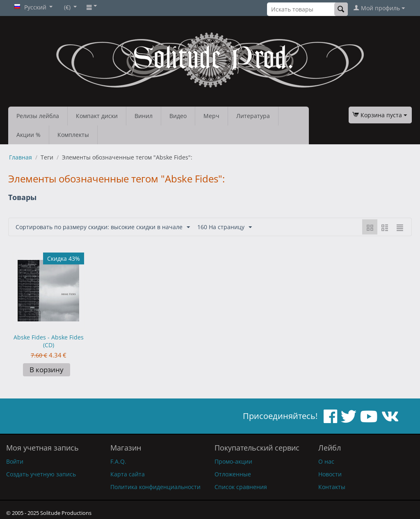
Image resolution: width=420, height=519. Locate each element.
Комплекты (73, 135)
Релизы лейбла (38, 116)
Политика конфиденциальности (155, 487)
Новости (330, 474)
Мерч (211, 116)
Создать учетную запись (41, 474)
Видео (178, 116)
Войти (15, 461)
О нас (326, 461)
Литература (253, 116)
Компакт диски (97, 116)
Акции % (29, 135)
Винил (144, 116)
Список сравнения (241, 487)
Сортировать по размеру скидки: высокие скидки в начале (103, 227)
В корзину (47, 370)
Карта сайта (128, 474)
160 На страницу (225, 227)
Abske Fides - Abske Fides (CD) (49, 341)
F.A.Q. (118, 461)
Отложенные (233, 474)
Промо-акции (233, 461)
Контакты (332, 487)
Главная (21, 157)
